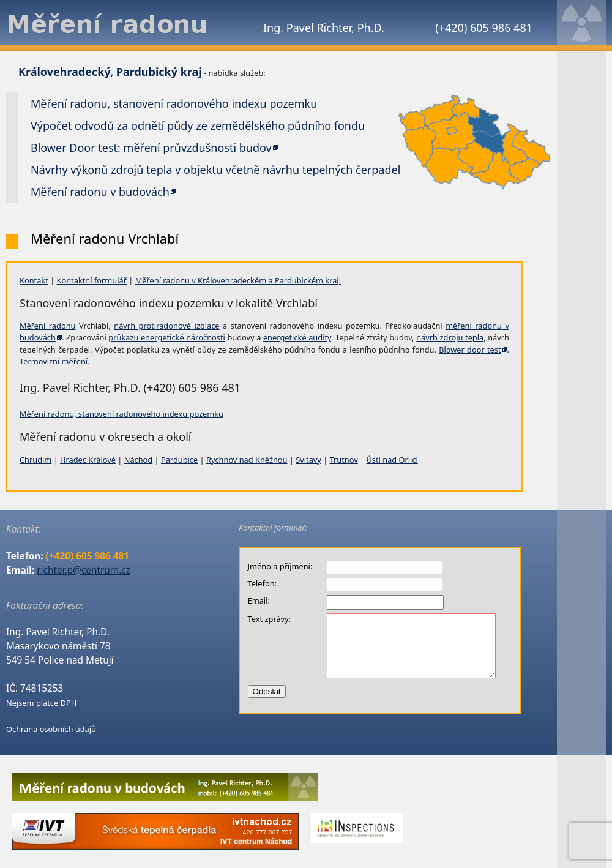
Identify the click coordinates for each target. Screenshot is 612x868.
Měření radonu (47, 326)
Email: (259, 600)
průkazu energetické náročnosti (167, 337)
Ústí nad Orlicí (392, 460)
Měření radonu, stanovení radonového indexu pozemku (121, 414)
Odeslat (267, 691)
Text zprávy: (269, 619)
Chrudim (35, 460)
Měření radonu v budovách (100, 192)
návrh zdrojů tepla (450, 337)
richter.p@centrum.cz (84, 570)
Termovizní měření (54, 361)
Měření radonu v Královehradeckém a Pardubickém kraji (238, 280)
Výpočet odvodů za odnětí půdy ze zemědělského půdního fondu (198, 125)
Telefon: (262, 583)
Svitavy (308, 460)
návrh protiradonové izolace (166, 326)
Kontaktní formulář (92, 280)
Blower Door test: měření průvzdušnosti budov (151, 148)
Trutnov (344, 460)
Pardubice (179, 460)
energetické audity (297, 337)
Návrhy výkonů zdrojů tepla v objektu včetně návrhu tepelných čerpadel (215, 170)
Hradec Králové (88, 460)
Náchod (139, 460)
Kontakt (34, 280)
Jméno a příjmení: (280, 566)
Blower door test (470, 350)
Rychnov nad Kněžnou (247, 460)
